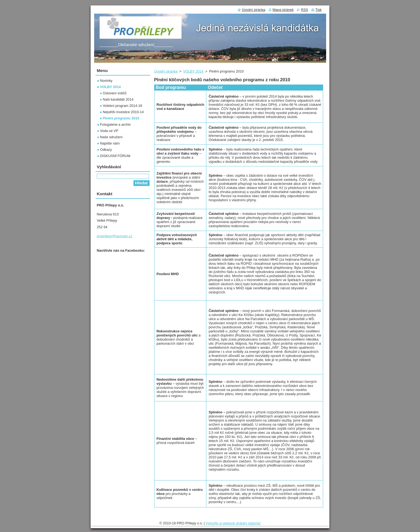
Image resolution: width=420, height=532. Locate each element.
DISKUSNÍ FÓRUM (115, 156)
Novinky (106, 81)
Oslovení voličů (115, 93)
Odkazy (106, 150)
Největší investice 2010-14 (123, 112)
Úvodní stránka (166, 71)
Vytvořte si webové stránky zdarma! (233, 523)
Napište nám (110, 143)
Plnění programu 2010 (121, 118)
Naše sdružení (111, 137)
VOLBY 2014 (193, 71)
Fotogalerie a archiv (115, 124)
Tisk (319, 10)
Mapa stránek (283, 10)
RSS (305, 10)
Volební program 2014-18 (123, 106)
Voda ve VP (109, 131)
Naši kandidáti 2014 (118, 99)
